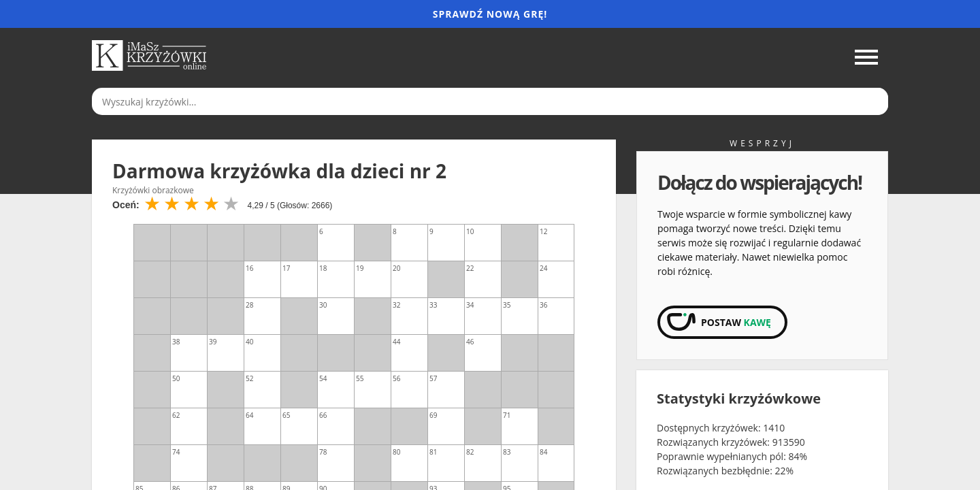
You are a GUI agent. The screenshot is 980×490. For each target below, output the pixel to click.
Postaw (736, 322)
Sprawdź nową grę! (490, 14)
